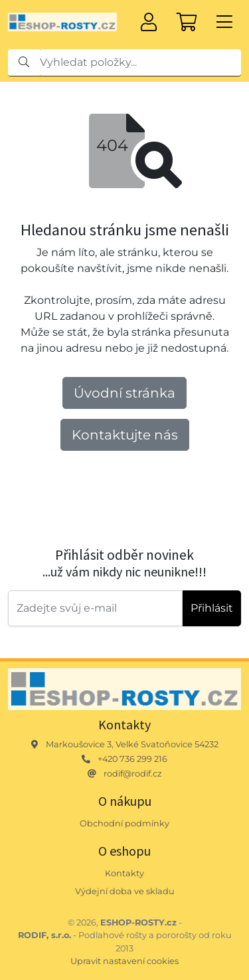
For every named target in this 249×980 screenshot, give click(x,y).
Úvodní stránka (124, 393)
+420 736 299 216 (132, 759)
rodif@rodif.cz (133, 774)
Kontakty (124, 873)
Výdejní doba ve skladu (125, 891)
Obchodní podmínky (124, 823)
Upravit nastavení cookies (124, 961)
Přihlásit (212, 608)
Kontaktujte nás (125, 435)
